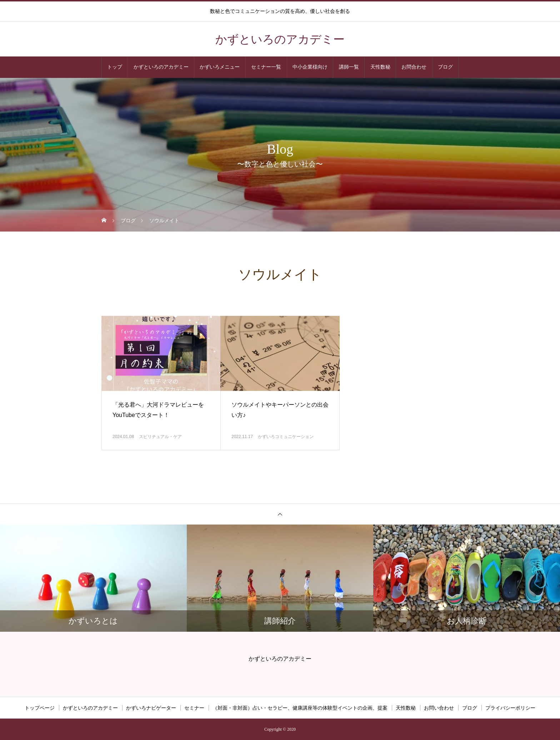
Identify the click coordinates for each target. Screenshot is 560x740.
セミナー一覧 (266, 67)
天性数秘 (380, 67)
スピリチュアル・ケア (160, 437)
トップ (115, 67)
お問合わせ (414, 67)
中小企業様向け (310, 67)
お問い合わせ (439, 708)
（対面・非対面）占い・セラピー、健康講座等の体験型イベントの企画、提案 (300, 708)
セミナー (194, 708)
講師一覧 (349, 67)
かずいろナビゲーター (151, 708)
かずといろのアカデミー (161, 67)
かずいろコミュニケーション (286, 437)
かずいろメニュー (220, 67)
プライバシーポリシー (510, 708)
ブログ (445, 67)
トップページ (40, 708)
